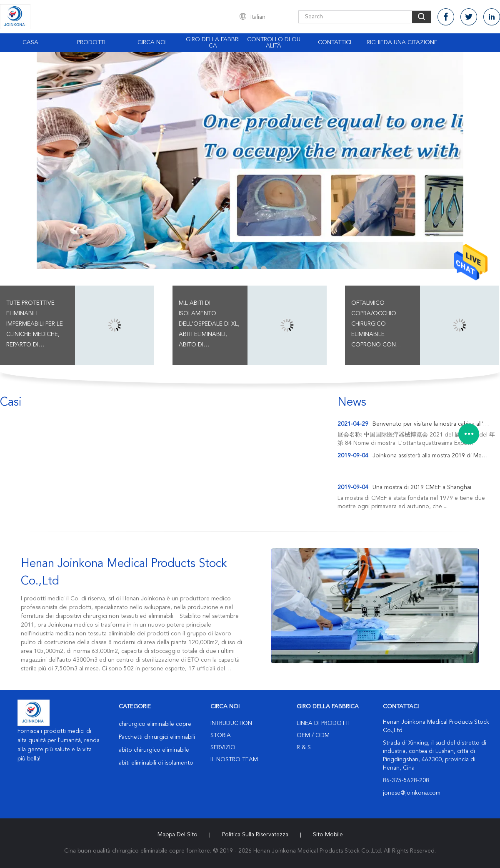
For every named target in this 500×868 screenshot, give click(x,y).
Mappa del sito (177, 835)
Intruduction (231, 723)
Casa (30, 43)
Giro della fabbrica (213, 43)
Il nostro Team (234, 760)
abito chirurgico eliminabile (154, 750)
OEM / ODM (313, 735)
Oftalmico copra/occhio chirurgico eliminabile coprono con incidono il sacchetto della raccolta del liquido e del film (378, 325)
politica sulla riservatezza (255, 835)
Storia (221, 735)
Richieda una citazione (402, 43)
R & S (304, 748)
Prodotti (91, 43)
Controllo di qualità (274, 43)
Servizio (223, 748)
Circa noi (152, 43)
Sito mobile (328, 835)
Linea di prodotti (323, 723)
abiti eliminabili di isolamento (156, 763)
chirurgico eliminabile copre (155, 724)
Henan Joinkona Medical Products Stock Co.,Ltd (124, 573)
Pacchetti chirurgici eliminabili (157, 737)
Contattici (335, 43)
